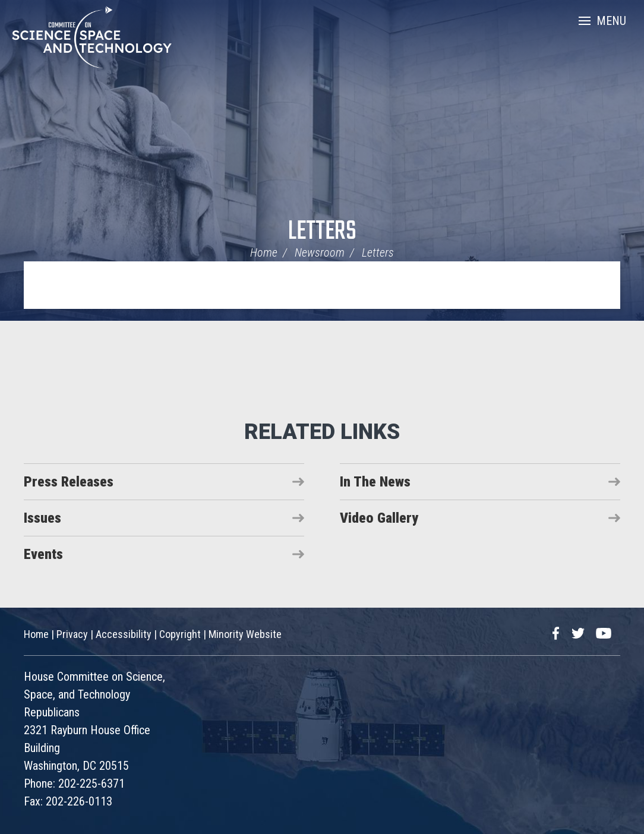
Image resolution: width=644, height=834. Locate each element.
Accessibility (124, 634)
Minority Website (245, 634)
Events (43, 554)
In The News (375, 482)
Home (264, 252)
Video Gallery (379, 518)
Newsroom (320, 252)
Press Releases (69, 482)
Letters (322, 232)
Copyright (180, 634)
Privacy (72, 634)
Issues (42, 518)
